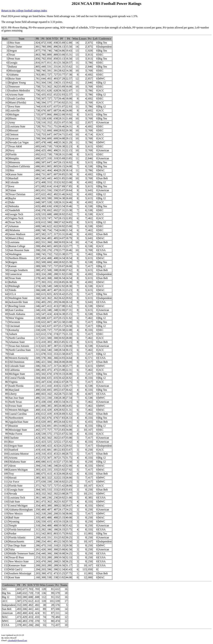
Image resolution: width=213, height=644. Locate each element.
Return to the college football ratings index (24, 11)
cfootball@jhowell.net (17, 640)
